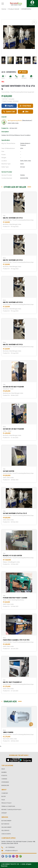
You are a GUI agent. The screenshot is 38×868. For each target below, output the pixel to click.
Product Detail (14, 9)
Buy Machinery (6, 821)
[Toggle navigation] (3, 4)
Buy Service (5, 824)
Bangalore (5, 785)
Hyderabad (5, 782)
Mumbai (4, 772)
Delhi (3, 769)
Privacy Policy (6, 803)
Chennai (4, 779)
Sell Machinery (6, 827)
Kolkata (4, 775)
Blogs (4, 796)
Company (5, 793)
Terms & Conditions (8, 806)
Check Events (6, 834)
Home (4, 9)
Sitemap (4, 813)
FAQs (3, 800)
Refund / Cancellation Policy (11, 810)
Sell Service (5, 830)
